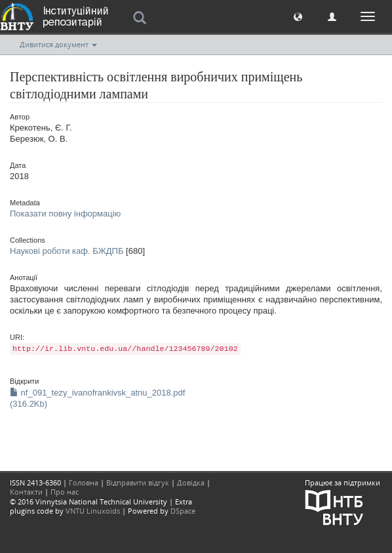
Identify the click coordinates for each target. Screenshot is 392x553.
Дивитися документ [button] (58, 44)
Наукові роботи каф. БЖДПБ (67, 251)
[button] (298, 16)
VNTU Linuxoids (93, 511)
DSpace (183, 511)
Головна (84, 482)
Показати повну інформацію (65, 214)
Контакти (26, 492)
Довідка (191, 482)
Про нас (65, 492)
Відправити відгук (138, 482)
